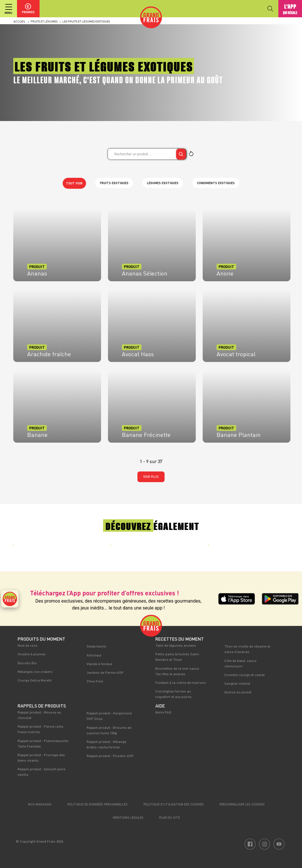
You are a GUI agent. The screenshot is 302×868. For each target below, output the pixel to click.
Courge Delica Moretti (35, 680)
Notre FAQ (163, 712)
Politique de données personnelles (97, 804)
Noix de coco (28, 645)
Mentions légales (128, 817)
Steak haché (96, 646)
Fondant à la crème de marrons (181, 682)
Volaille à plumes (32, 654)
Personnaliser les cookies (242, 804)
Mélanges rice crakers (35, 671)
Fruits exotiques (114, 183)
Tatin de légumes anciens (176, 645)
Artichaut (94, 655)
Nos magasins (40, 804)
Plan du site (169, 817)
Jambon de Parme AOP (105, 672)
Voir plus (151, 477)
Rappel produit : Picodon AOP (110, 756)
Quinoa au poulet (238, 692)
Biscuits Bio (27, 663)
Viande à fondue (99, 664)
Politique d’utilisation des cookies (174, 804)
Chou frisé (95, 681)
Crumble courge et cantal (245, 675)
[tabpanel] (53, 549)
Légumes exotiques (163, 183)
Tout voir (74, 183)
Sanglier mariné (237, 683)
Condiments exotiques (216, 183)
